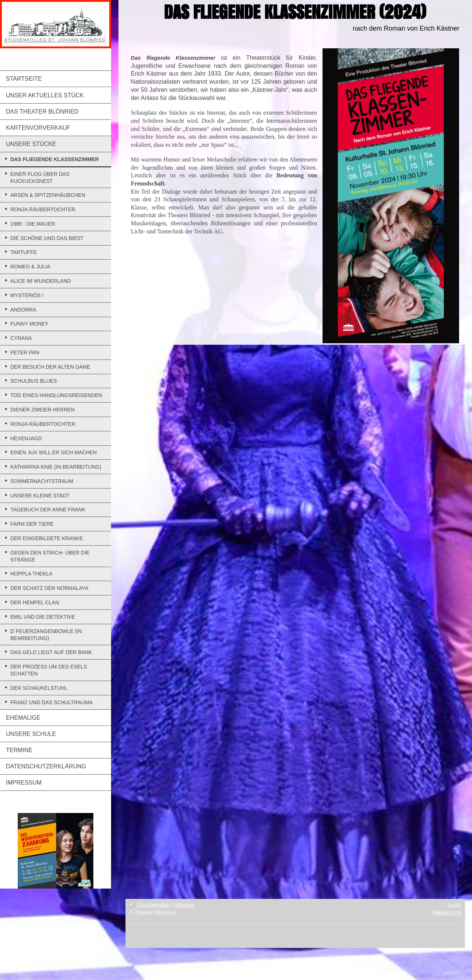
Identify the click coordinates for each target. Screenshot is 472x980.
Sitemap (184, 905)
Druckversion (150, 905)
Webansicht (447, 912)
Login (454, 905)
